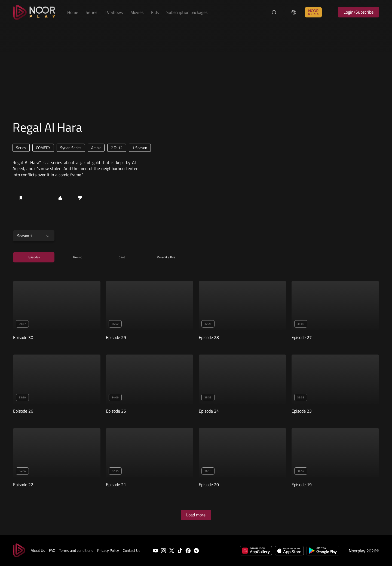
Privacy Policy (108, 550)
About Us (38, 550)
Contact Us (132, 550)
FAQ (52, 550)
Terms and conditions (76, 550)
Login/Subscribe (359, 12)
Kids (155, 12)
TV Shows (114, 12)
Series (91, 12)
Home (73, 12)
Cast (122, 257)
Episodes (34, 257)
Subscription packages (187, 12)
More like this (166, 257)
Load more (196, 515)
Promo (78, 257)
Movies (137, 12)
